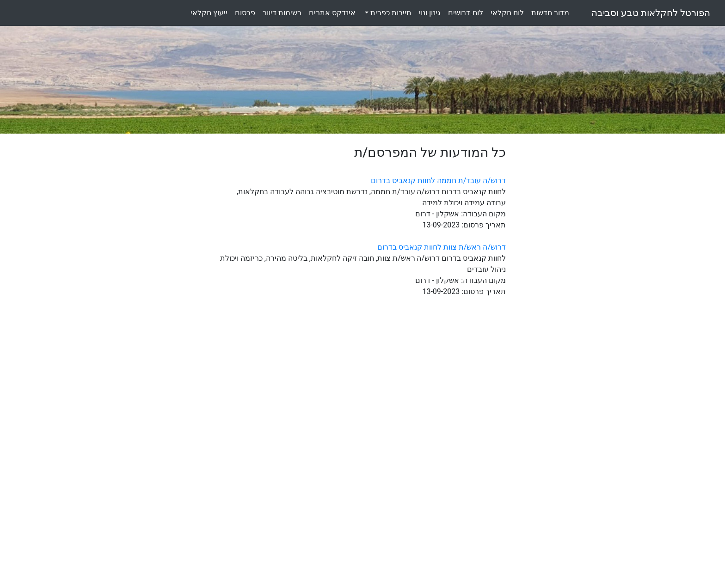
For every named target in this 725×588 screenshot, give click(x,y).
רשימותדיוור (282, 13)
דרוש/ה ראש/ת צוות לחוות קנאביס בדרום (442, 247)
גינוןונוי (430, 13)
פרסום (245, 13)
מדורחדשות (550, 13)
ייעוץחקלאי (209, 13)
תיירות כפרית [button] (390, 13)
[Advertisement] (588, 283)
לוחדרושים (465, 13)
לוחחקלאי (507, 13)
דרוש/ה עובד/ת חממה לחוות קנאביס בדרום (438, 181)
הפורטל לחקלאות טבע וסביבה (651, 13)
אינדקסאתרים (332, 13)
